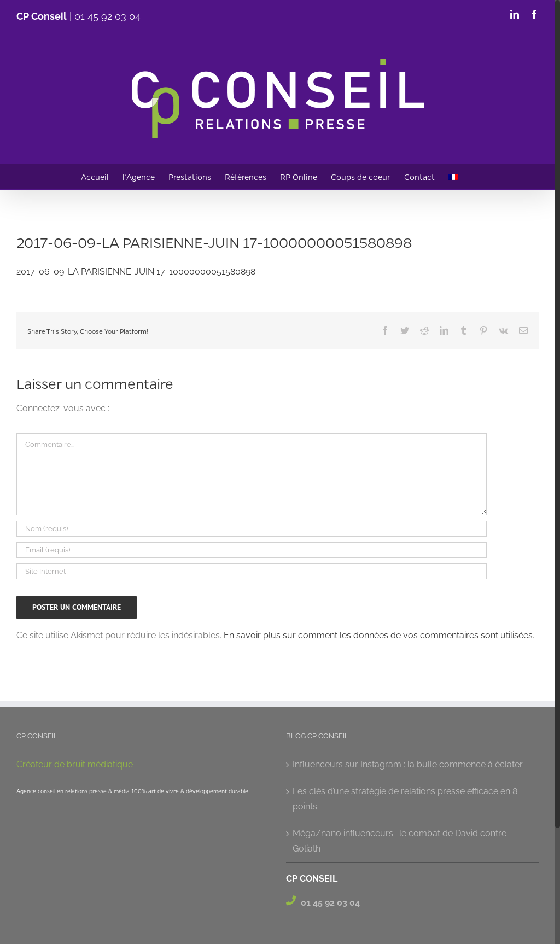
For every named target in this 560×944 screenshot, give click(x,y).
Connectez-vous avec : (63, 408)
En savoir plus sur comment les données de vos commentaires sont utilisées (378, 635)
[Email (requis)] (252, 550)
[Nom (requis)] (252, 529)
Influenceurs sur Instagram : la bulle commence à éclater (408, 764)
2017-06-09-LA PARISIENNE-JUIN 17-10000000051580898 (136, 272)
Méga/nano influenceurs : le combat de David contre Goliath (399, 841)
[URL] (252, 571)
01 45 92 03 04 (107, 16)
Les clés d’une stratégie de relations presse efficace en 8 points (405, 799)
